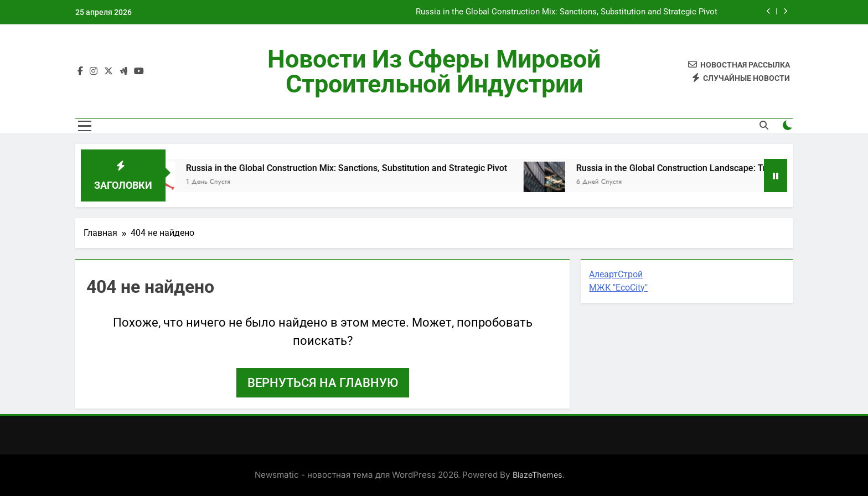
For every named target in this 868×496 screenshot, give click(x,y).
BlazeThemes (538, 475)
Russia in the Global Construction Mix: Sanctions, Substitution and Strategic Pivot (567, 12)
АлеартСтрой (616, 274)
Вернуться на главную (323, 383)
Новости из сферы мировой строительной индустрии (434, 71)
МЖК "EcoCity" (618, 288)
